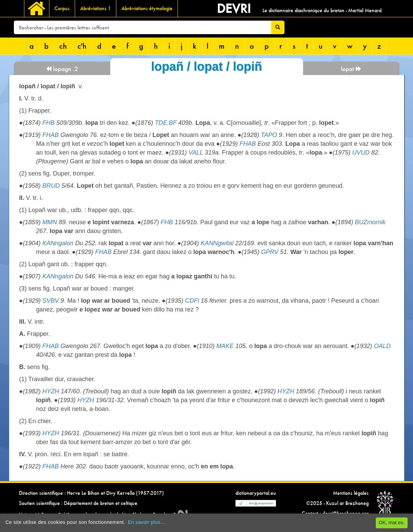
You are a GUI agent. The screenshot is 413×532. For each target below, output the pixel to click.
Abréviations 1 (96, 8)
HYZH (51, 391)
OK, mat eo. (392, 523)
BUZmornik (370, 222)
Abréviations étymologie (147, 8)
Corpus (62, 8)
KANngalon (58, 243)
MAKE (225, 346)
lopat (351, 69)
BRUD (51, 186)
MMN (50, 222)
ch (63, 46)
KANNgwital (217, 243)
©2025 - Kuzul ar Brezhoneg (337, 503)
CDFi (192, 301)
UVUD (361, 153)
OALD (382, 346)
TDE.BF (166, 123)
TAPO (269, 135)
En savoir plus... (146, 522)
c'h (82, 46)
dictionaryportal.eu (256, 493)
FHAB (51, 135)
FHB (48, 123)
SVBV (51, 301)
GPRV (270, 252)
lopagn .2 (62, 69)
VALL (196, 153)
